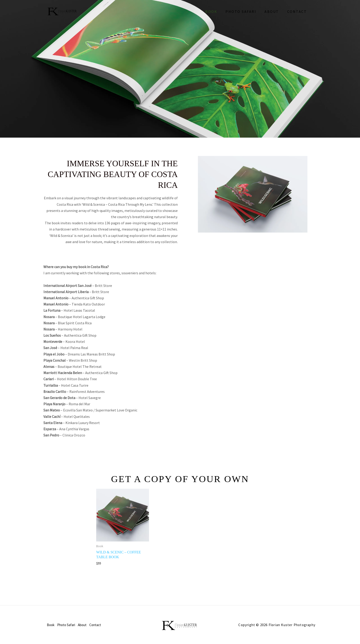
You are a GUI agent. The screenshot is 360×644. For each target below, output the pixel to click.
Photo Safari (243, 11)
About (273, 11)
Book (214, 11)
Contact (298, 11)
